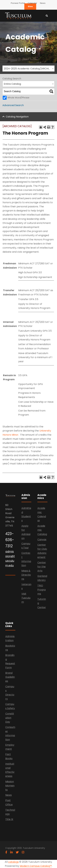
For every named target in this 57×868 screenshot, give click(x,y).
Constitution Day (10, 718)
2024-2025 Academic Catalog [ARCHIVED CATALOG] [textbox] (29, 69)
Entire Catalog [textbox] (12, 84)
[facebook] (6, 852)
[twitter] (17, 852)
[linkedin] (11, 852)
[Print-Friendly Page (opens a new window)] (49, 127)
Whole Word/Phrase (18, 98)
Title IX (9, 819)
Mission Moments (10, 786)
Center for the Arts (42, 567)
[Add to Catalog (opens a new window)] (41, 127)
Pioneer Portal (18, 3)
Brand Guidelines (10, 677)
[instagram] (23, 852)
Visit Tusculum (26, 598)
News (43, 3)
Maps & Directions (26, 575)
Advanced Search (13, 105)
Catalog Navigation (17, 117)
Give (30, 6)
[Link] (18, 16)
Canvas (42, 539)
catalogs (13, 862)
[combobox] (28, 69)
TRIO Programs (41, 590)
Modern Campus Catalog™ (36, 866)
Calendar (32, 3)
